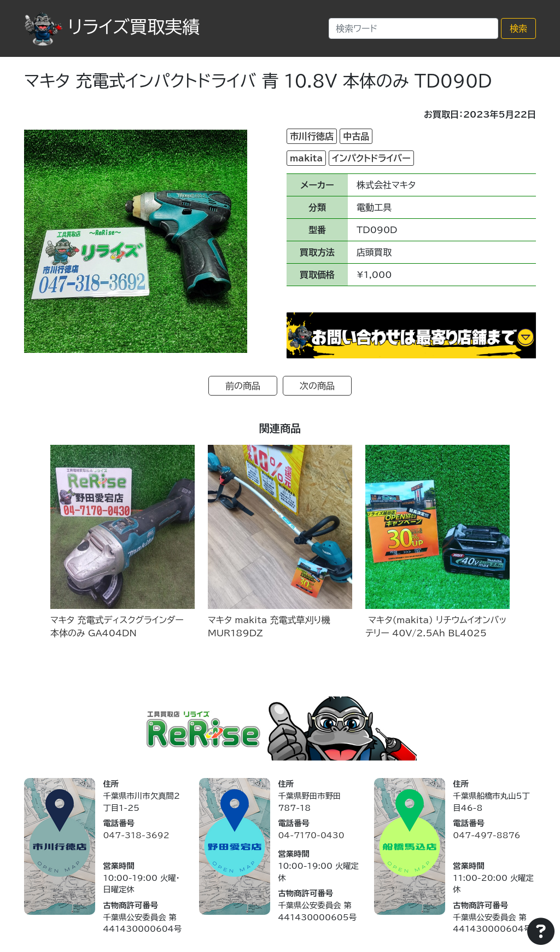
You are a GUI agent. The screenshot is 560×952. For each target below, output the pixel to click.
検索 (518, 28)
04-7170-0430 (311, 835)
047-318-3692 (136, 835)
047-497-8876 (486, 835)
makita (306, 158)
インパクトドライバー (371, 158)
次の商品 (317, 386)
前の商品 (243, 386)
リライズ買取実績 (112, 27)
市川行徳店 (312, 136)
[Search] (413, 28)
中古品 (356, 136)
